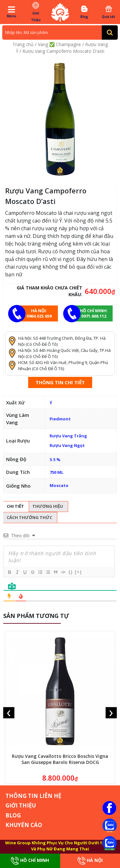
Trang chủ (23, 44)
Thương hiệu (48, 506)
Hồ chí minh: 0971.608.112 (94, 313)
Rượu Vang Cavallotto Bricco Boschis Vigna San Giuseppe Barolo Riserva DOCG (60, 759)
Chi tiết (15, 506)
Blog (84, 12)
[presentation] (9, 713)
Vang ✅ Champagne (59, 44)
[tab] (15, 507)
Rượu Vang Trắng (68, 436)
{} (71, 572)
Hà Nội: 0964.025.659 (39, 313)
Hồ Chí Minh (30, 861)
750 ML (56, 472)
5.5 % (55, 459)
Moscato (59, 485)
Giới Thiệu (36, 12)
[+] (78, 572)
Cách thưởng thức (29, 517)
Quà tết (109, 12)
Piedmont (60, 419)
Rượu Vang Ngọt (67, 445)
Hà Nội (90, 861)
